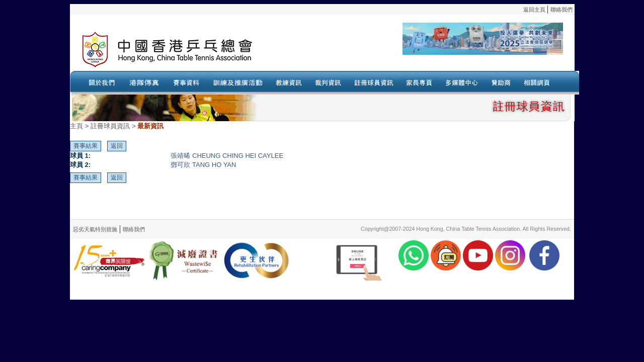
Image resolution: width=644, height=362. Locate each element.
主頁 (76, 126)
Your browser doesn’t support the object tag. (420, 50)
